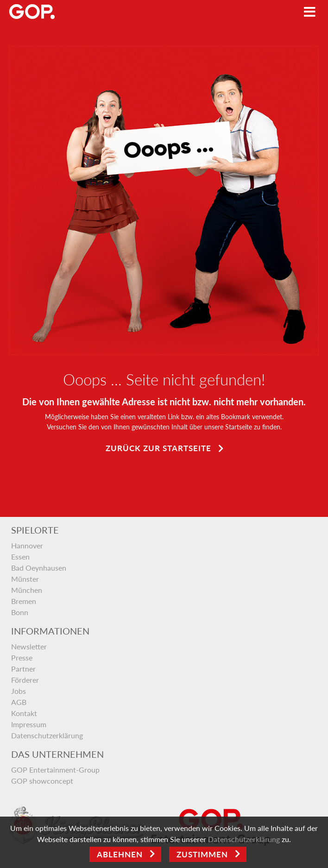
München (27, 590)
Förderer (25, 680)
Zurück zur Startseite (158, 448)
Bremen (24, 601)
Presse (22, 657)
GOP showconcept (42, 781)
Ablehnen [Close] (120, 854)
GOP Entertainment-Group (55, 770)
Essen (20, 557)
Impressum (29, 724)
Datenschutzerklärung (47, 735)
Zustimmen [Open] (202, 854)
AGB (19, 702)
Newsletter (29, 646)
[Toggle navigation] (310, 12)
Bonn (20, 612)
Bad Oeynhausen (39, 568)
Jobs (19, 691)
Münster (25, 579)
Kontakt (24, 713)
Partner (23, 669)
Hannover (27, 545)
